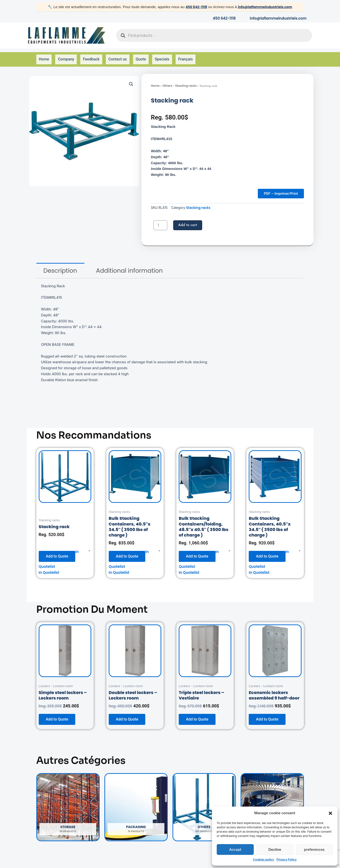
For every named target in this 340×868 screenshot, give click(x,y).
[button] (330, 813)
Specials (162, 56)
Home (44, 56)
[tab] (60, 266)
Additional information (129, 266)
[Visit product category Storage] (68, 803)
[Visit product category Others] (204, 803)
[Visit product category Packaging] (136, 803)
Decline (275, 849)
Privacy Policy (286, 860)
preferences (314, 849)
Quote (141, 56)
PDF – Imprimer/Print (278, 188)
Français (186, 56)
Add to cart (188, 221)
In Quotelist (49, 568)
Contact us (118, 56)
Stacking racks (186, 79)
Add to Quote (57, 552)
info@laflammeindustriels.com (266, 7)
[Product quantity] (160, 221)
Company (66, 56)
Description (60, 266)
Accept (235, 849)
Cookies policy (264, 860)
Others (167, 79)
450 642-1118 (194, 7)
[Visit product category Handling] (272, 803)
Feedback (91, 56)
